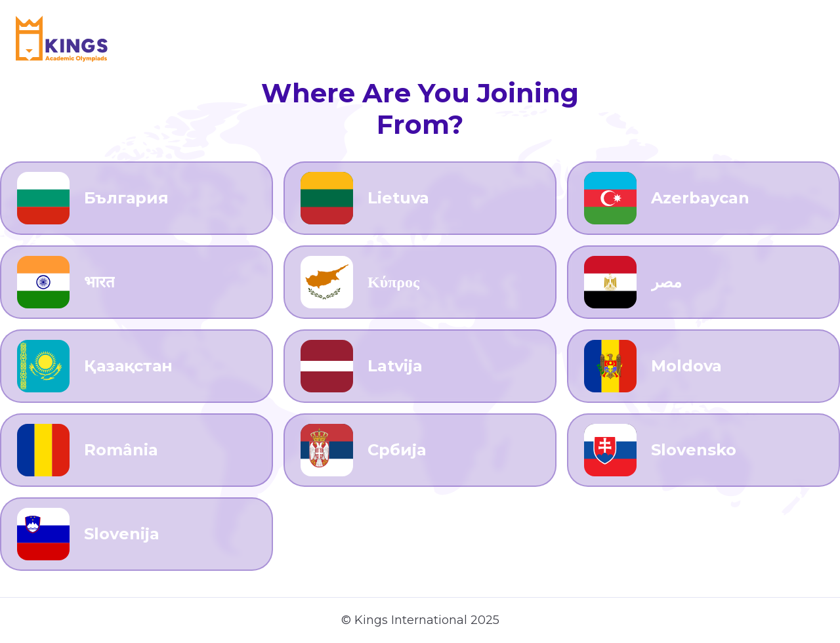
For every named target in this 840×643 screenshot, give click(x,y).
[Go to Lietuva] (420, 198)
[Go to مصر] (703, 282)
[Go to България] (136, 198)
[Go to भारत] (136, 282)
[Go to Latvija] (420, 366)
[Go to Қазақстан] (136, 366)
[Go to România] (136, 450)
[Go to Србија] (420, 450)
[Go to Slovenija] (136, 534)
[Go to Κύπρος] (420, 282)
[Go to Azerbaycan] (703, 198)
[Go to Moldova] (703, 366)
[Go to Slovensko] (703, 450)
